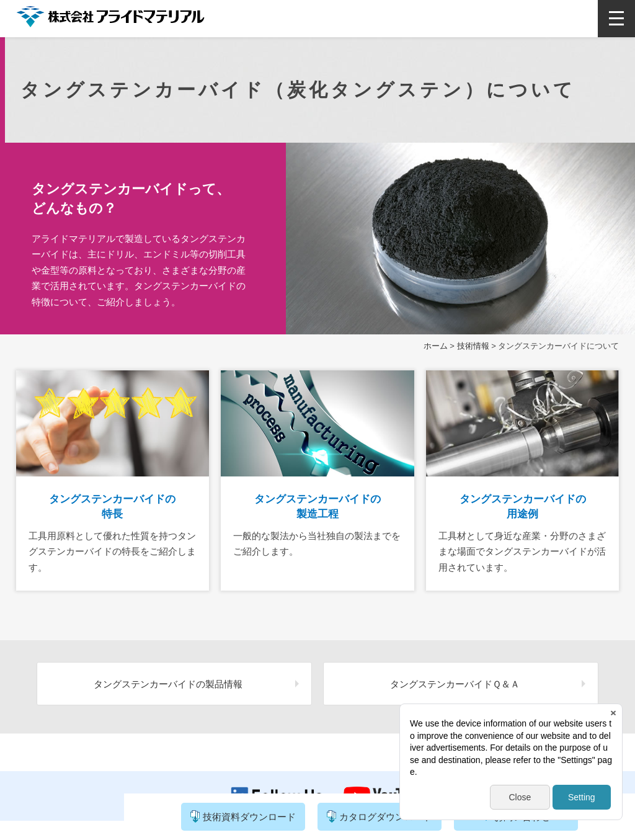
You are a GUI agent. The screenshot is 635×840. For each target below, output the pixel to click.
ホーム (436, 346)
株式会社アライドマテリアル (110, 20)
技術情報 (473, 346)
